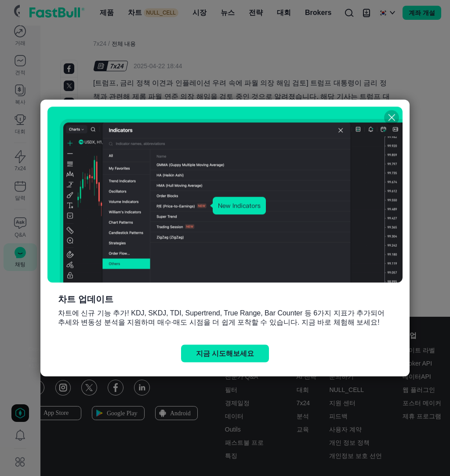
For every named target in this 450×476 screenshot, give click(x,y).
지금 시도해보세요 (225, 353)
